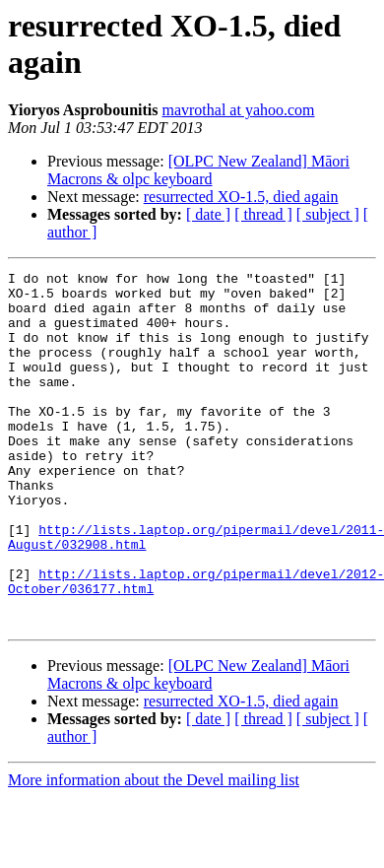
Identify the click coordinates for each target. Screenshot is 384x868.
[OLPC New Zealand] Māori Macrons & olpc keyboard (198, 170)
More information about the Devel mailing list (154, 851)
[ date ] (208, 214)
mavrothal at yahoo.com (238, 110)
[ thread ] (263, 214)
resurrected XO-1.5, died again (241, 197)
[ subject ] (328, 214)
